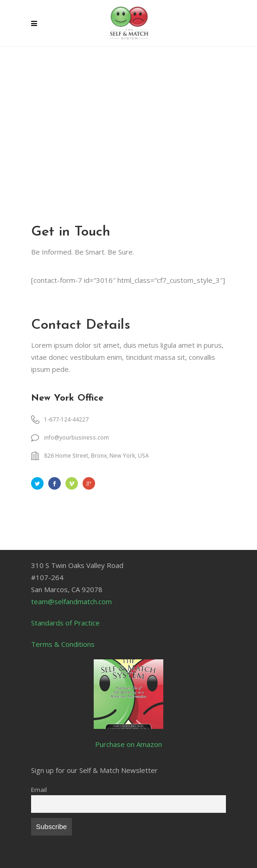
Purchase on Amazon (128, 744)
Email (39, 790)
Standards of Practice (65, 623)
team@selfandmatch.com (71, 601)
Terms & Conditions (63, 644)
